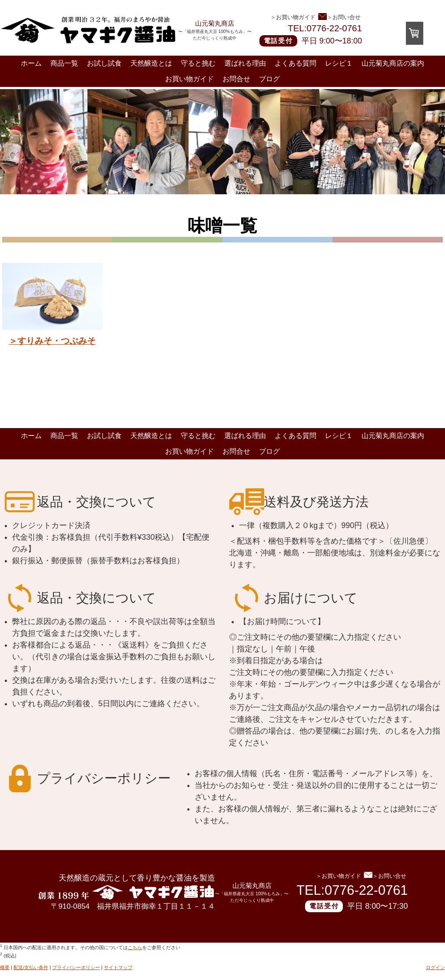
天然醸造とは (151, 63)
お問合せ (236, 79)
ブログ (269, 79)
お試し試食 (104, 63)
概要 (5, 967)
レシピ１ (339, 63)
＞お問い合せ (339, 17)
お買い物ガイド (189, 79)
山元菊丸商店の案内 (393, 63)
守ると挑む (198, 63)
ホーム (31, 63)
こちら (135, 947)
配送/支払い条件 (31, 967)
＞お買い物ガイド (293, 17)
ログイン (435, 967)
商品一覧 (64, 63)
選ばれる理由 (245, 63)
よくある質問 (296, 63)
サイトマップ (118, 967)
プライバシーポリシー (76, 967)
